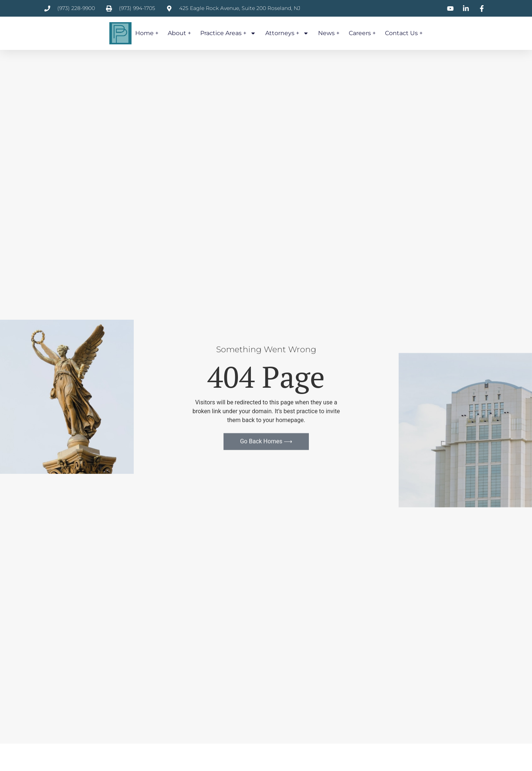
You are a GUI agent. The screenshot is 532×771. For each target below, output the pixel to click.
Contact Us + (404, 33)
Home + (147, 33)
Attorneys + (287, 33)
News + (329, 33)
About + (179, 33)
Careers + (362, 33)
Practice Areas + (228, 33)
